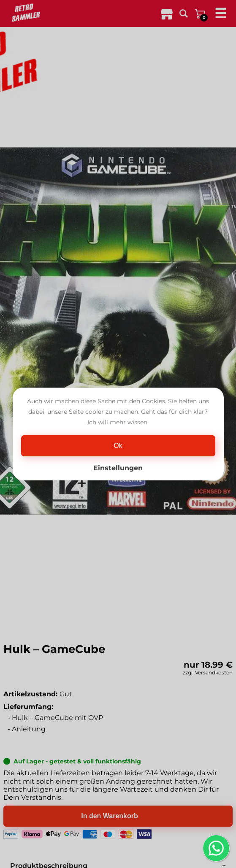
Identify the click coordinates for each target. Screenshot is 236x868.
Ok (118, 446)
